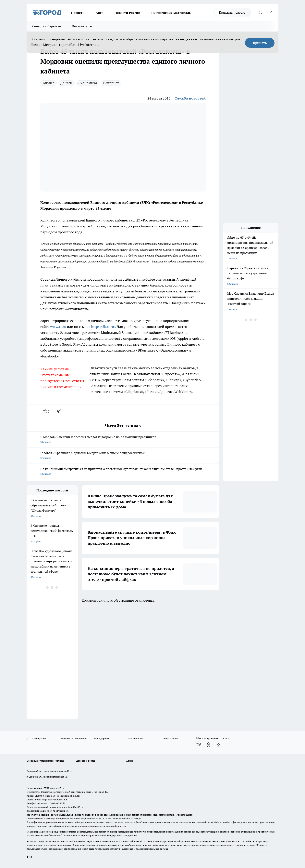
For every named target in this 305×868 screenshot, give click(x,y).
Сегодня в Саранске (47, 26)
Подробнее (130, 835)
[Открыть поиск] (261, 13)
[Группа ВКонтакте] (199, 745)
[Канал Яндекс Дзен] (218, 745)
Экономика (88, 83)
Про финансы (135, 738)
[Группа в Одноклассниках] (209, 745)
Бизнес (49, 83)
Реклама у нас (82, 26)
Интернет (111, 83)
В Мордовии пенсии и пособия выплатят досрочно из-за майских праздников (123, 440)
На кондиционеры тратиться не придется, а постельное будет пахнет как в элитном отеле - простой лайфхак (123, 472)
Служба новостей (190, 98)
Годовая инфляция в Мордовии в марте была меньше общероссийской (123, 456)
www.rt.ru (58, 327)
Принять (260, 43)
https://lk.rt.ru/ (103, 327)
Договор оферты (86, 761)
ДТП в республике (36, 738)
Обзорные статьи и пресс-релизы (45, 761)
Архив (129, 761)
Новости (78, 13)
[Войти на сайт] (271, 13)
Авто (100, 13)
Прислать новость (232, 12)
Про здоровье (102, 738)
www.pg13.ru (65, 771)
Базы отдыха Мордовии (73, 738)
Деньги (66, 83)
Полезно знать (170, 738)
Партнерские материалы (171, 13)
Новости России (127, 13)
